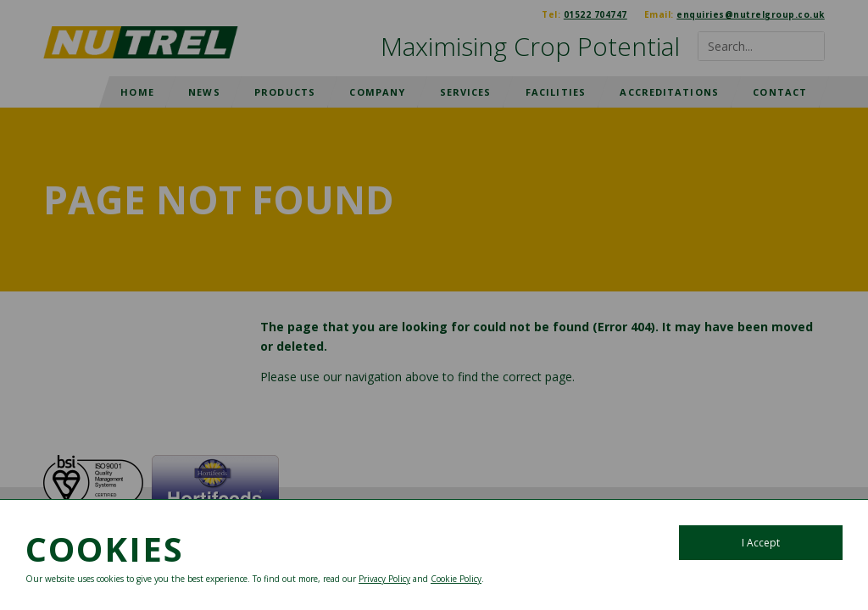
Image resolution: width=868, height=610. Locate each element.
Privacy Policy (384, 579)
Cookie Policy (456, 579)
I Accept (761, 543)
